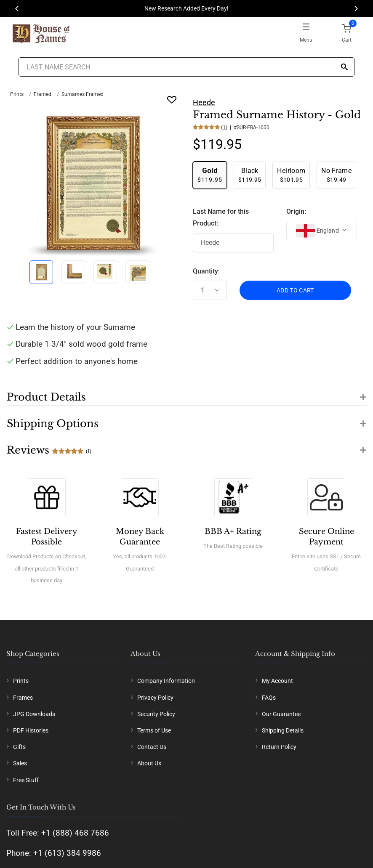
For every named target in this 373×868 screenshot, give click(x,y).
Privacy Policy (155, 698)
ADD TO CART (295, 290)
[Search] (344, 68)
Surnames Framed (83, 94)
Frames (23, 698)
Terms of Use (154, 730)
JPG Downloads (34, 714)
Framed (43, 94)
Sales (20, 763)
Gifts (19, 747)
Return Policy (279, 747)
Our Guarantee (281, 714)
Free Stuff (26, 780)
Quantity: (206, 271)
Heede (204, 102)
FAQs (269, 698)
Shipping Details (283, 730)
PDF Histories (31, 730)
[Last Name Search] (186, 67)
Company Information (166, 681)
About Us (149, 763)
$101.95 (291, 175)
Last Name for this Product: (221, 218)
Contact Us (152, 747)
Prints (17, 94)
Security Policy (156, 714)
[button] (186, 392)
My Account (277, 681)
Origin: (296, 211)
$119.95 (210, 175)
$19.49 (336, 175)
